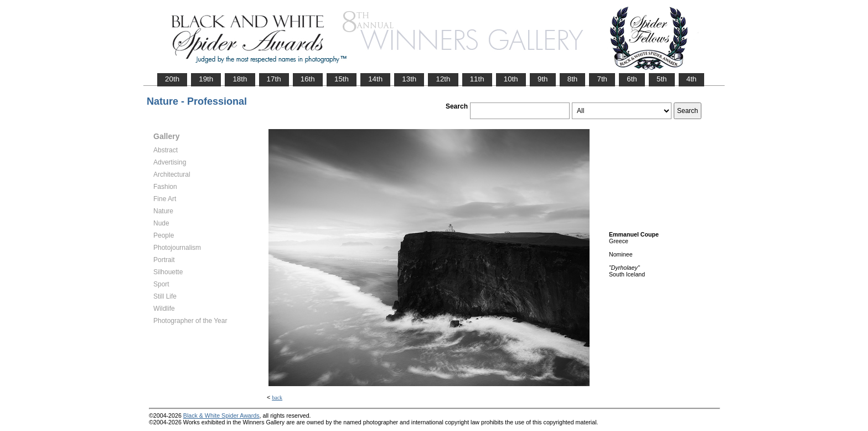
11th (477, 79)
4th (692, 79)
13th (409, 79)
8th (573, 79)
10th (511, 79)
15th (342, 79)
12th (443, 79)
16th (308, 79)
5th (662, 79)
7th (602, 79)
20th (172, 79)
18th (240, 79)
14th (375, 79)
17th (274, 79)
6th (632, 79)
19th (206, 79)
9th (543, 79)
